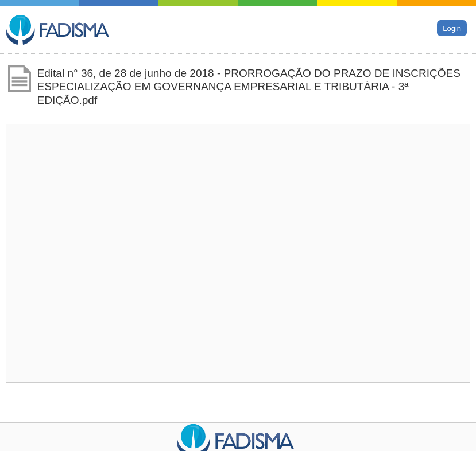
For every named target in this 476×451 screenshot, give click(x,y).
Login (452, 28)
